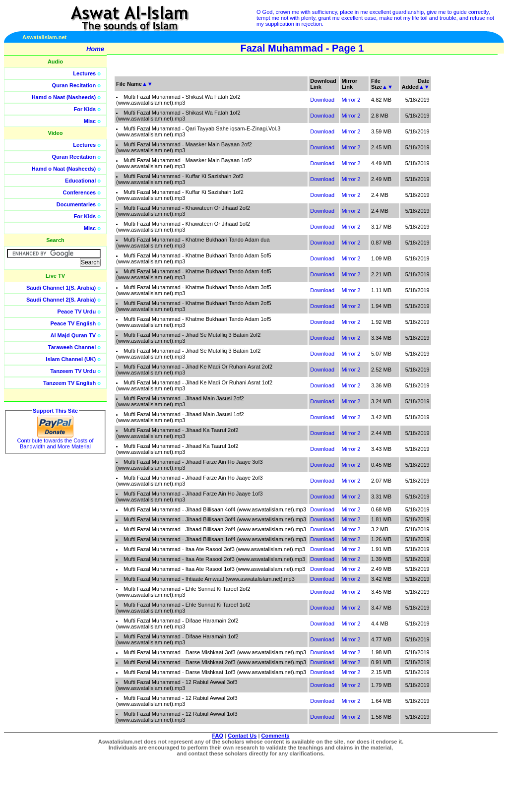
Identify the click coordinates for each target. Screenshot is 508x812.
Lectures (84, 73)
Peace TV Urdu (77, 312)
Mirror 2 (351, 100)
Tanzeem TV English (69, 383)
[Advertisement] (461, 223)
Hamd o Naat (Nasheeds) (64, 97)
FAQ (218, 736)
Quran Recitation (74, 85)
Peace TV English (73, 323)
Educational (80, 181)
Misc (90, 121)
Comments (276, 736)
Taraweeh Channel (72, 347)
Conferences (80, 192)
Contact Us (242, 736)
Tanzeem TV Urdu (73, 371)
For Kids (85, 109)
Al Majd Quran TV (73, 335)
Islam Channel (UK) (71, 359)
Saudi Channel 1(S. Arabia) (61, 288)
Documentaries (76, 204)
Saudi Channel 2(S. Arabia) (61, 300)
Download (322, 100)
